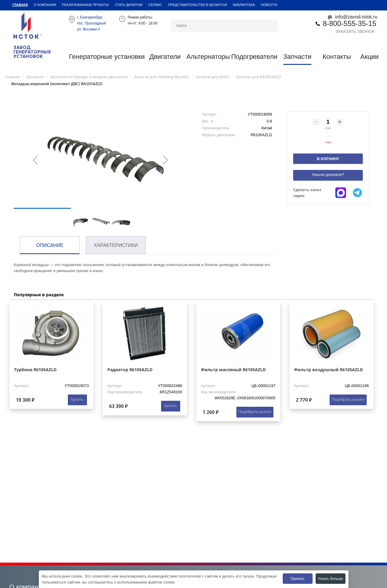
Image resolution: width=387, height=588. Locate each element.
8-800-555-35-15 (349, 23)
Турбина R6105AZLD (35, 370)
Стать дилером (129, 5)
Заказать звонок (355, 31)
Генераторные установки (107, 57)
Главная (20, 5)
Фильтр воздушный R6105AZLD (328, 370)
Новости (269, 5)
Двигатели (165, 57)
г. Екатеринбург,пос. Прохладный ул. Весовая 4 (91, 23)
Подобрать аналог (255, 412)
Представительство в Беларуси (197, 5)
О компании (45, 5)
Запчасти (297, 57)
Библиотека (244, 5)
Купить (77, 399)
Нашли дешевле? (328, 175)
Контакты (337, 57)
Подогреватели (254, 57)
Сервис (155, 5)
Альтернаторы (208, 57)
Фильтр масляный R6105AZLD (233, 370)
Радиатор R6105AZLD (130, 370)
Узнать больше (330, 579)
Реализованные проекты (86, 5)
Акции (370, 57)
